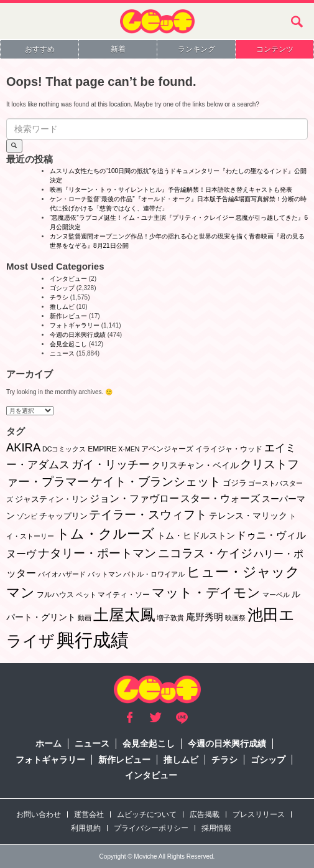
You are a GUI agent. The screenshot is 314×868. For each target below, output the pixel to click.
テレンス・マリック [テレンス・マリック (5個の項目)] (248, 516)
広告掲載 (205, 814)
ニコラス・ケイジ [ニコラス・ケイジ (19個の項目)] (205, 553)
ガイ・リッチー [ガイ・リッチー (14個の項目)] (111, 465)
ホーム (48, 743)
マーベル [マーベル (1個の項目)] (276, 595)
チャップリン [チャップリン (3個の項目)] (63, 516)
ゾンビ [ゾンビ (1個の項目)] (27, 516)
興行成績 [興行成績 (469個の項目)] (93, 640)
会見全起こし (68, 344)
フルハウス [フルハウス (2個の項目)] (55, 595)
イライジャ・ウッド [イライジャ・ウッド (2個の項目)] (229, 449)
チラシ (59, 297)
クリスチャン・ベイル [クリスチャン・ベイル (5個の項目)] (195, 465)
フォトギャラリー (75, 325)
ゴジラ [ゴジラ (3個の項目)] (235, 483)
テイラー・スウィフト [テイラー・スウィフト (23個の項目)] (148, 515)
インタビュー (68, 279)
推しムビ (62, 307)
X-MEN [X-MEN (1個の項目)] (129, 449)
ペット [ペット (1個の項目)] (86, 595)
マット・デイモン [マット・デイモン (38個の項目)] (206, 592)
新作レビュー (68, 316)
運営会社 (89, 814)
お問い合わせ (39, 814)
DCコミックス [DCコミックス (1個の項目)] (64, 449)
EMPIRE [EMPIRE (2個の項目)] (102, 449)
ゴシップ (62, 288)
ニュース (62, 353)
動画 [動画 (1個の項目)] (85, 618)
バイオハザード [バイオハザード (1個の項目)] (62, 574)
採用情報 (216, 828)
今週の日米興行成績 (78, 335)
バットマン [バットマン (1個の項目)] (105, 574)
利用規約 (86, 828)
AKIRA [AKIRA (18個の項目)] (23, 447)
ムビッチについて (147, 814)
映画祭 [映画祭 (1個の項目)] (235, 618)
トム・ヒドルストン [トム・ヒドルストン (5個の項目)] (196, 535)
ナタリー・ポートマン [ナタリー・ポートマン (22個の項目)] (97, 553)
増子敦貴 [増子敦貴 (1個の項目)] (170, 618)
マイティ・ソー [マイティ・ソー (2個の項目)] (124, 595)
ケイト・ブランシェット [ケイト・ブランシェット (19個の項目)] (156, 482)
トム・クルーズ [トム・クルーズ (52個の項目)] (105, 534)
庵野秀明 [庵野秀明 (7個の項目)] (205, 617)
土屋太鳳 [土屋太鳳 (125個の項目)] (124, 615)
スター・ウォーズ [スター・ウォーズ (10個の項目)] (220, 498)
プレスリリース (259, 814)
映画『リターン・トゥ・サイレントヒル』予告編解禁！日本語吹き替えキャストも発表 (171, 190)
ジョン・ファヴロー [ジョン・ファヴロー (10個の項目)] (134, 498)
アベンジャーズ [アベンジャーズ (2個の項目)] (167, 449)
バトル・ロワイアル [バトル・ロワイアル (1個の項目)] (154, 574)
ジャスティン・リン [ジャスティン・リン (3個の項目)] (51, 499)
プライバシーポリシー (151, 828)
